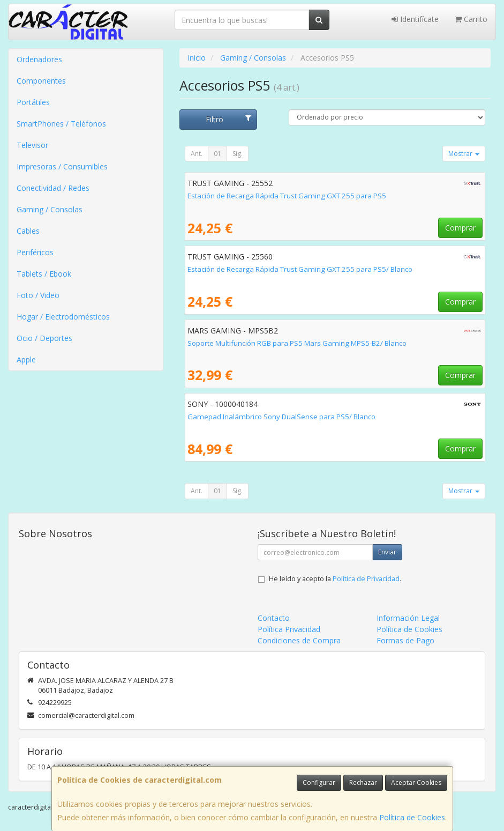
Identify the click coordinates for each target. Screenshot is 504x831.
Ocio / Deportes (44, 338)
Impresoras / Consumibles (62, 166)
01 (217, 154)
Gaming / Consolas (50, 209)
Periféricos (35, 252)
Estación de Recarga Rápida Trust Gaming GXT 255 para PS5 (287, 196)
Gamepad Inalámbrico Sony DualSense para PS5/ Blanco (281, 417)
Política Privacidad (289, 629)
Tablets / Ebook (44, 274)
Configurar (319, 782)
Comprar (460, 228)
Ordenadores (39, 59)
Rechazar (363, 782)
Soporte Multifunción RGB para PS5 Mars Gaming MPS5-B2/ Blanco (297, 343)
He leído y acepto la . (335, 579)
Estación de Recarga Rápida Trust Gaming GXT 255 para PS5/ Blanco (300, 269)
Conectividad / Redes (53, 188)
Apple (26, 359)
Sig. (238, 154)
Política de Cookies (412, 817)
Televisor (32, 145)
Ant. (197, 154)
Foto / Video (38, 295)
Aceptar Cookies (416, 782)
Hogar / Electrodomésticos (63, 317)
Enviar (387, 552)
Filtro (229, 119)
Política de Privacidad (366, 579)
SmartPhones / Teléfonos (61, 124)
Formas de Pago (405, 640)
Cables (28, 231)
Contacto (274, 618)
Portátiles (33, 102)
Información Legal (408, 618)
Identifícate (415, 19)
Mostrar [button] (464, 154)
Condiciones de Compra (299, 640)
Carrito (471, 19)
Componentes (41, 81)
